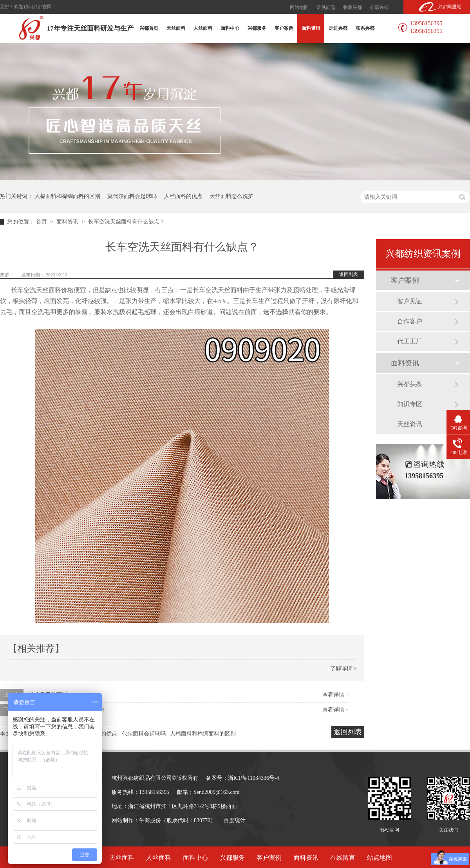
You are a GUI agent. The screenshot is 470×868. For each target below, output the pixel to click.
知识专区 (410, 404)
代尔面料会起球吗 (144, 734)
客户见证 (410, 301)
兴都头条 (410, 384)
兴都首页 (149, 28)
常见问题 (326, 7)
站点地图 (380, 858)
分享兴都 (379, 7)
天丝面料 (176, 28)
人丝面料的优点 (183, 196)
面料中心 (230, 28)
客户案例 (284, 28)
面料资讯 (311, 28)
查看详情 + (335, 695)
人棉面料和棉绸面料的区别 (67, 196)
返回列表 (349, 274)
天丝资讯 (410, 424)
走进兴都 (338, 28)
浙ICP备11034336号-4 (254, 778)
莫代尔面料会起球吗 (132, 196)
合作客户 (410, 321)
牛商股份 (150, 820)
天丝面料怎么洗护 (231, 196)
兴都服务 (257, 28)
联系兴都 (365, 28)
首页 (42, 222)
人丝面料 (203, 28)
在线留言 (343, 858)
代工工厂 (410, 341)
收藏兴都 (352, 7)
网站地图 (299, 7)
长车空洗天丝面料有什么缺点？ (127, 222)
